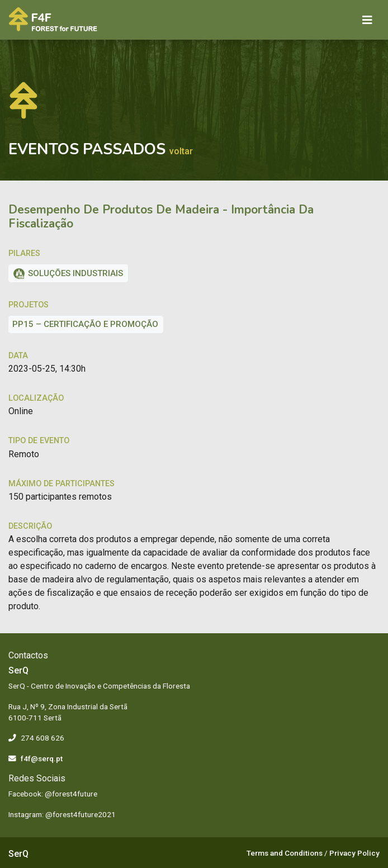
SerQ (18, 854)
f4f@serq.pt (42, 758)
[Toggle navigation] (367, 20)
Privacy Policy (354, 853)
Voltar (181, 151)
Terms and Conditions (285, 853)
